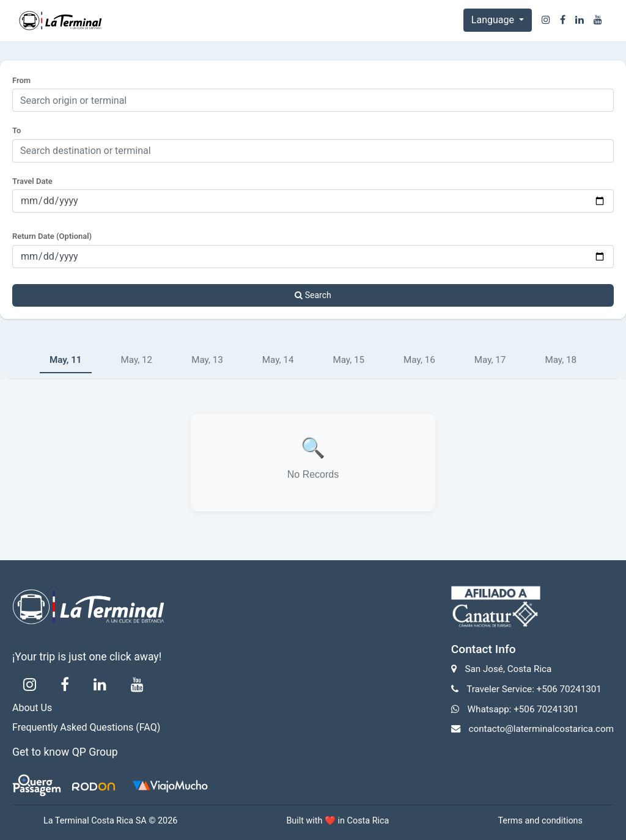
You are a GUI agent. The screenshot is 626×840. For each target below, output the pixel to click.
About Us (32, 708)
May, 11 (66, 360)
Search (313, 295)
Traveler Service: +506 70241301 (534, 689)
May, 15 (348, 360)
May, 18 (561, 360)
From (21, 80)
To (17, 130)
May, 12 (137, 360)
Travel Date (32, 181)
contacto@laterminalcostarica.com (541, 729)
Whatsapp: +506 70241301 (523, 709)
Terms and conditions (540, 821)
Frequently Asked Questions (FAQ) (86, 727)
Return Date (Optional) (52, 236)
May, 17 (490, 360)
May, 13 (207, 360)
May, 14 (278, 360)
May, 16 (419, 360)
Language (494, 20)
